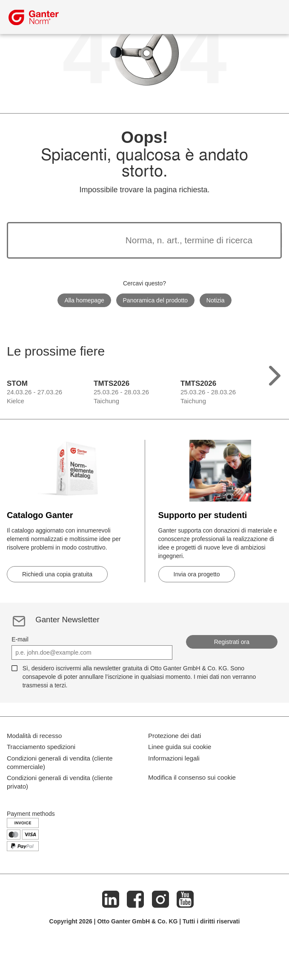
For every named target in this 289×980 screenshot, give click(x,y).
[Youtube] (185, 939)
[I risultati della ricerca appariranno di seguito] (134, 240)
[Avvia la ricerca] (263, 240)
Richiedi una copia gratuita (57, 574)
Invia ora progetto (197, 574)
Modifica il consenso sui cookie (192, 813)
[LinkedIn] (111, 939)
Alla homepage (84, 300)
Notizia (216, 300)
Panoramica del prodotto (156, 300)
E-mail (20, 639)
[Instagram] (160, 939)
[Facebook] (136, 939)
